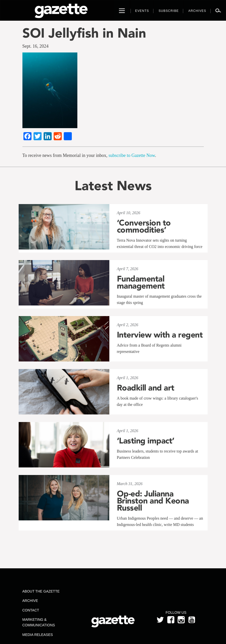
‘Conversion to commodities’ (144, 226)
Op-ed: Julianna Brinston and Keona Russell (153, 501)
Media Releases (38, 635)
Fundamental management (141, 282)
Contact (31, 610)
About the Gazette (41, 591)
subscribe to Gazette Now (132, 155)
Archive (30, 601)
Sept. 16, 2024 (36, 46)
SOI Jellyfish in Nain (84, 33)
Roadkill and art (146, 388)
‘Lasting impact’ (146, 441)
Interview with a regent (160, 335)
